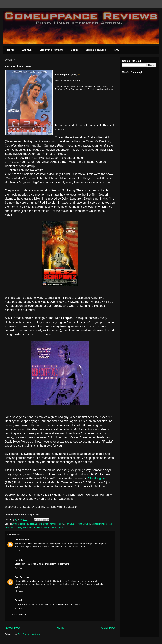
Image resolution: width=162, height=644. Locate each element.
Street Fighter (97, 478)
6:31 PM (18, 608)
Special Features (96, 50)
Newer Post (12, 628)
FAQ (117, 50)
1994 (15, 524)
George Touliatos (26, 524)
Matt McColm (84, 524)
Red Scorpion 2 (50, 527)
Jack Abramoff (42, 524)
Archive (27, 50)
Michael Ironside (99, 524)
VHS (61, 527)
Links (74, 50)
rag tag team (22, 527)
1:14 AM (18, 551)
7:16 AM (18, 568)
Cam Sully (20, 577)
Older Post (108, 628)
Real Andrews (35, 527)
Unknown (19, 540)
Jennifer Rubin (56, 524)
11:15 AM (19, 591)
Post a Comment (19, 614)
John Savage (70, 524)
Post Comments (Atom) (29, 634)
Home (11, 50)
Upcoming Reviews (51, 50)
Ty (16, 560)
